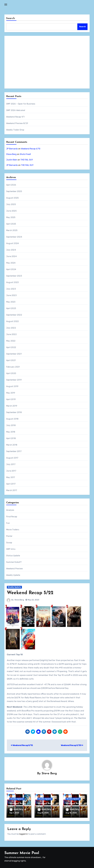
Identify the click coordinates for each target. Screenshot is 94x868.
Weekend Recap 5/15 (22, 745)
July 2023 (11, 289)
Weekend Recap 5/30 (72, 745)
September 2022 (14, 315)
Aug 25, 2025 (43, 813)
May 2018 (11, 432)
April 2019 (11, 399)
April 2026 (11, 185)
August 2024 (12, 243)
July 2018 (11, 425)
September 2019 (14, 380)
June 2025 (11, 211)
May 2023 (11, 302)
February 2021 (13, 367)
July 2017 (11, 464)
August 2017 (12, 458)
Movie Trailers (13, 530)
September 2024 (14, 237)
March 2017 (12, 490)
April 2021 (11, 360)
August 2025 (12, 198)
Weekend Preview (15, 569)
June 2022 (11, 334)
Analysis (10, 510)
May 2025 (11, 217)
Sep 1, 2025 (14, 813)
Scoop (9, 543)
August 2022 (12, 321)
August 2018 (12, 419)
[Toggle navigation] (6, 5)
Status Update (13, 556)
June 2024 (11, 256)
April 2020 (11, 373)
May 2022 (11, 341)
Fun (8, 523)
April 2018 (11, 438)
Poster (9, 536)
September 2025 (14, 191)
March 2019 (12, 406)
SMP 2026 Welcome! (16, 110)
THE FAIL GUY (27, 160)
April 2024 (11, 269)
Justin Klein (12, 160)
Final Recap (12, 517)
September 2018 (14, 412)
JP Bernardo (12, 149)
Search (11, 18)
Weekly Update (13, 575)
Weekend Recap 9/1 (15, 117)
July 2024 (11, 250)
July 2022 (11, 328)
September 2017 (14, 451)
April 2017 (11, 484)
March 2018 (12, 445)
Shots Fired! (25, 154)
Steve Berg (11, 154)
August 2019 (12, 386)
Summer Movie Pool (22, 853)
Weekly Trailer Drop (15, 130)
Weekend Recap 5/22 (30, 593)
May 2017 (11, 477)
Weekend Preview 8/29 (17, 123)
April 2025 (11, 224)
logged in (23, 834)
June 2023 (11, 295)
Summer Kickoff (14, 562)
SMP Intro (11, 549)
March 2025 (12, 230)
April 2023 (11, 308)
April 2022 (11, 347)
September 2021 (14, 354)
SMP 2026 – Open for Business (21, 104)
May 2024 (11, 263)
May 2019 (11, 393)
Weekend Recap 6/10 (31, 149)
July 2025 (11, 204)
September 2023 (14, 276)
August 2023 (12, 282)
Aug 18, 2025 (71, 813)
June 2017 (11, 471)
